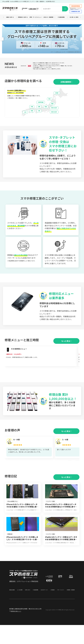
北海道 (57, 99)
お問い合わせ (27, 608)
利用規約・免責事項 (69, 608)
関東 (52, 110)
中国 (32, 113)
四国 (32, 117)
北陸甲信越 (41, 109)
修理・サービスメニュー (36, 18)
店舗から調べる (10, 18)
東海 (46, 113)
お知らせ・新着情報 (48, 18)
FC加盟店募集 (61, 18)
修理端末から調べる (23, 18)
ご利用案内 (51, 608)
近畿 (39, 113)
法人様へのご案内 (74, 18)
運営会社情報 (13, 608)
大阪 (39, 117)
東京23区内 (54, 114)
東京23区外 (54, 118)
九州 (25, 119)
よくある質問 (20, 608)
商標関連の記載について (18, 630)
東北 (50, 105)
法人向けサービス (43, 608)
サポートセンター (59, 608)
